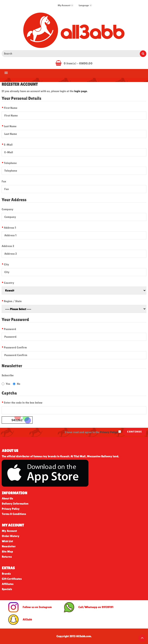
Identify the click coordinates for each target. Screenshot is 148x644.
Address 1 (10, 228)
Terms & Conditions (14, 514)
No (16, 384)
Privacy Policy (11, 509)
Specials (7, 589)
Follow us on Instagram (30, 607)
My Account (9, 531)
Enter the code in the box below (23, 403)
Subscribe (8, 375)
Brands (6, 574)
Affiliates (8, 584)
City (6, 264)
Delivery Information (15, 504)
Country (9, 283)
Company (8, 209)
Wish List (7, 541)
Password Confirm (15, 347)
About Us (7, 498)
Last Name (10, 126)
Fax (4, 181)
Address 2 (8, 246)
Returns (7, 557)
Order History (11, 536)
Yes (6, 384)
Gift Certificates (12, 579)
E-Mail (8, 145)
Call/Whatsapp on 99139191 (89, 607)
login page (81, 91)
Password (10, 329)
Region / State (13, 301)
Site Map (7, 551)
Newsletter (9, 546)
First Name (11, 108)
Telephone (10, 163)
